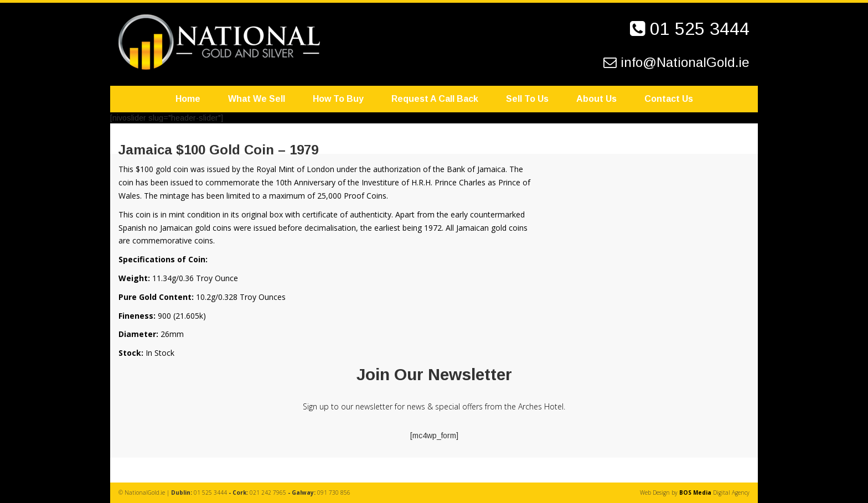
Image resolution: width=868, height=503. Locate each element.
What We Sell (257, 99)
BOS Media (695, 492)
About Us (596, 99)
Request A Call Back (435, 99)
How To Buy (338, 99)
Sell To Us (527, 99)
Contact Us (669, 99)
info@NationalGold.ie (685, 62)
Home (188, 99)
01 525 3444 (700, 29)
